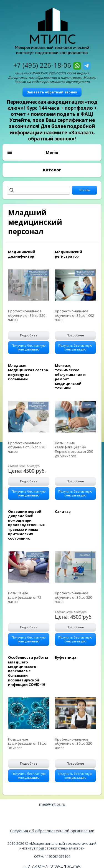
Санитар (63, 512)
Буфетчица (66, 657)
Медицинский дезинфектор (22, 254)
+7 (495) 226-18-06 (42, 65)
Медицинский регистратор (69, 254)
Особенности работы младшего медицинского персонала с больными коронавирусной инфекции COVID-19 (28, 671)
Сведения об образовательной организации (52, 831)
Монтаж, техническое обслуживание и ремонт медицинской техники (70, 377)
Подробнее (29, 335)
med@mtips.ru (52, 804)
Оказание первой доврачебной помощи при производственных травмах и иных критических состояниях (26, 525)
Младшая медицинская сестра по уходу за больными (28, 372)
